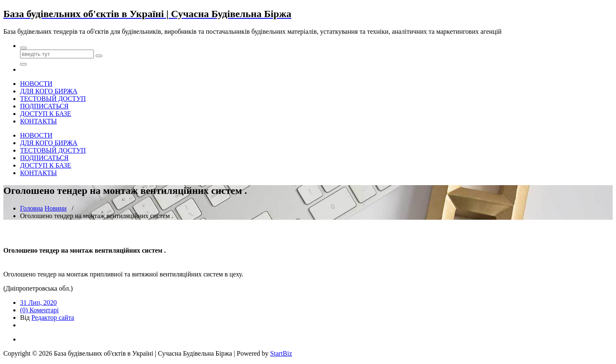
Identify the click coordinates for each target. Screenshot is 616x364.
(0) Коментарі (39, 310)
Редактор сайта (53, 318)
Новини (56, 208)
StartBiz (281, 353)
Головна (32, 208)
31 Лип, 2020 (38, 302)
